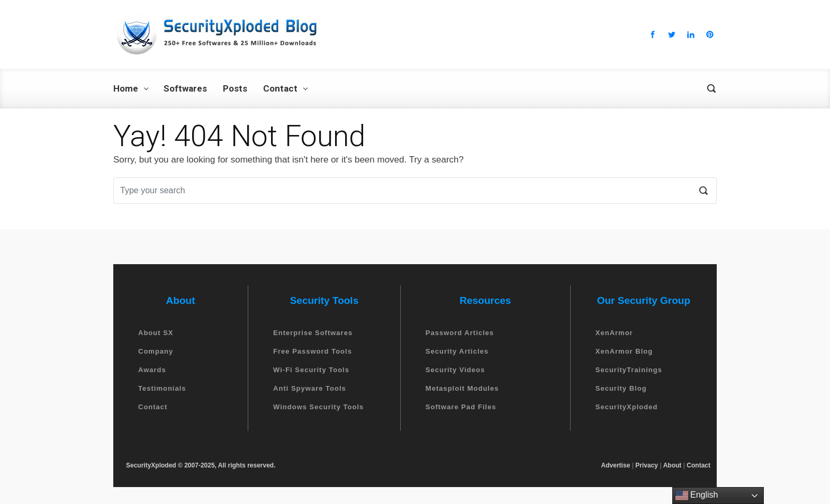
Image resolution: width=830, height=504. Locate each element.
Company (156, 351)
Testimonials (162, 388)
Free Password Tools (313, 351)
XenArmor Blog (624, 351)
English (697, 496)
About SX (156, 333)
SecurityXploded (627, 407)
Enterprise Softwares (313, 333)
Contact (153, 407)
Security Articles (457, 351)
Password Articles (460, 333)
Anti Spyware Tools (310, 388)
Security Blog (621, 388)
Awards (152, 370)
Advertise (616, 465)
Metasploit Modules (462, 388)
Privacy (647, 465)
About (673, 465)
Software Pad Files (461, 407)
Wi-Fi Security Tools (311, 370)
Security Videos (455, 370)
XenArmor (614, 333)
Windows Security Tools (318, 407)
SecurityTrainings (629, 370)
